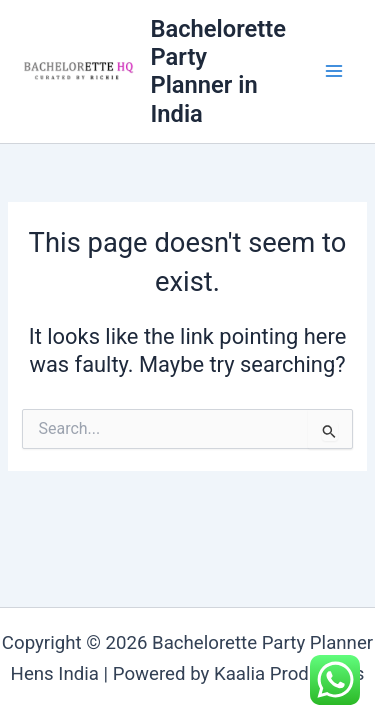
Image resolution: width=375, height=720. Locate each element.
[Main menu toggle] (334, 72)
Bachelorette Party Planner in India (217, 71)
